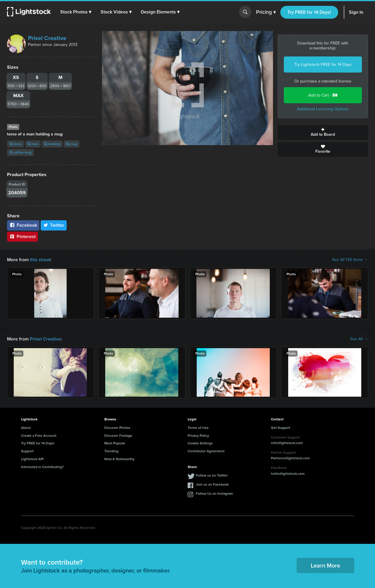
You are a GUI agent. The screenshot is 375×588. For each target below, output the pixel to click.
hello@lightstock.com (288, 474)
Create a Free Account (39, 436)
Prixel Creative (47, 38)
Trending (111, 451)
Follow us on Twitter (212, 475)
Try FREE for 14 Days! (309, 12)
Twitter (54, 225)
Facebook (23, 225)
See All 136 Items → (350, 260)
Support (27, 451)
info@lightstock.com (287, 443)
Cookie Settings (200, 443)
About (26, 428)
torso (15, 144)
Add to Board (323, 133)
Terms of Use (198, 428)
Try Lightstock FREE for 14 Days (323, 65)
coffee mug (20, 152)
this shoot (40, 260)
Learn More (325, 565)
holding (52, 144)
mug (72, 144)
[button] (76, 12)
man (33, 144)
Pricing (266, 12)
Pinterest (23, 237)
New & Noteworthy (119, 459)
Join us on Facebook (212, 484)
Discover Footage (118, 436)
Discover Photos (117, 428)
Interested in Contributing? (42, 467)
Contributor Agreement (206, 451)
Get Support (281, 428)
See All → (359, 339)
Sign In (356, 12)
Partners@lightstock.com (290, 458)
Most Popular (115, 443)
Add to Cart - (323, 95)
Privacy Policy (198, 436)
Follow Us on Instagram (214, 494)
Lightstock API (32, 459)
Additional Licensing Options (323, 109)
